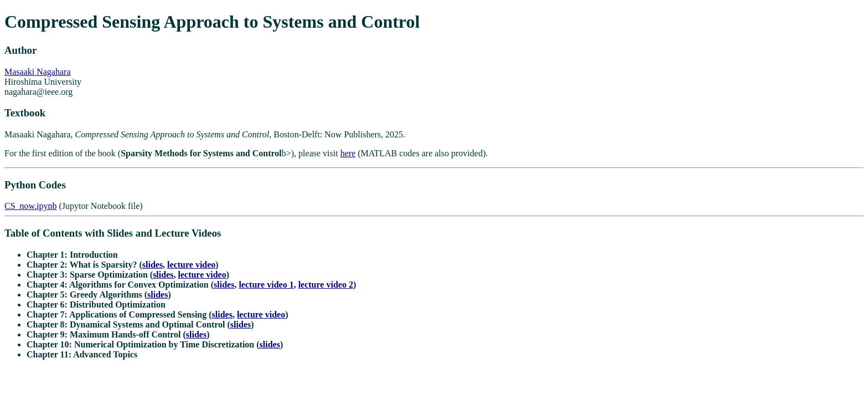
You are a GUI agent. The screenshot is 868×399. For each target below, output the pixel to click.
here (348, 153)
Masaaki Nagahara (38, 72)
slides (153, 265)
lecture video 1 (266, 285)
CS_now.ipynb (31, 206)
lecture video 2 (326, 285)
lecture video (191, 265)
